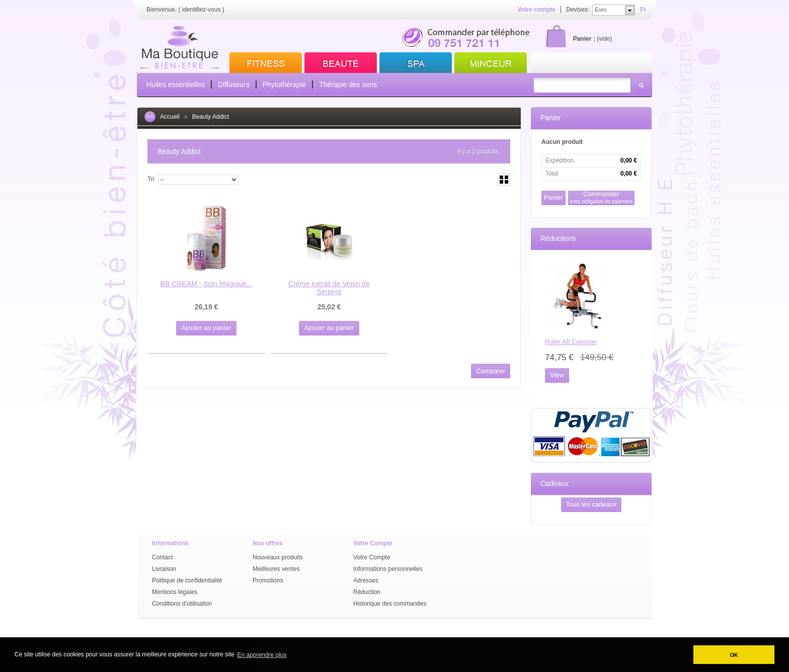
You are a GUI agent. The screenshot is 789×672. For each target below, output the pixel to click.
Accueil (170, 117)
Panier (550, 118)
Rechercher (641, 85)
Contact (162, 557)
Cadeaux (555, 483)
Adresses (366, 580)
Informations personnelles (388, 569)
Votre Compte (372, 557)
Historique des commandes (390, 604)
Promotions (268, 580)
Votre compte (536, 10)
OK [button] (734, 655)
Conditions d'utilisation (182, 604)
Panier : (584, 39)
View (557, 375)
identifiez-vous (202, 10)
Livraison (164, 569)
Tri (151, 179)
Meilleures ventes (276, 569)
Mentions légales (175, 592)
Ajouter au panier (206, 328)
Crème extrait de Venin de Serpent (329, 288)
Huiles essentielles (176, 85)
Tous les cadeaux (591, 504)
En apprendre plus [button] (262, 655)
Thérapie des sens (348, 85)
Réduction (367, 592)
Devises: (578, 10)
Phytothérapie (284, 85)
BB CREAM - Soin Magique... (207, 284)
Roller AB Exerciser (571, 342)
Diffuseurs (234, 85)
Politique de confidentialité (187, 580)
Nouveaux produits (278, 557)
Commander (602, 197)
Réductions (558, 238)
